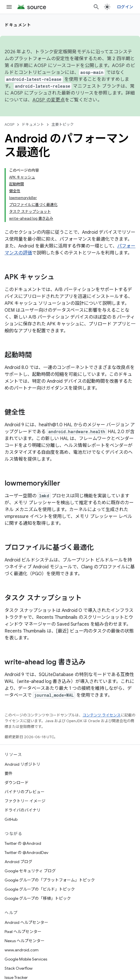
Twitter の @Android (23, 843)
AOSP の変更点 (49, 100)
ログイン (125, 7)
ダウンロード (17, 783)
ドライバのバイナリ (23, 810)
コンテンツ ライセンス (102, 715)
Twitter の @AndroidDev (26, 853)
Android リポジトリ (22, 764)
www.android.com (22, 950)
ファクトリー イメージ (25, 801)
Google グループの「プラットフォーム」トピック (50, 880)
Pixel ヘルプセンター (23, 932)
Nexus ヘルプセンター (25, 941)
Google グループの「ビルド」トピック (40, 889)
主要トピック (63, 124)
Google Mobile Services (26, 959)
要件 (9, 773)
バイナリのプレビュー (25, 792)
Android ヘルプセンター (26, 922)
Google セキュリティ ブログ (30, 871)
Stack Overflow (19, 968)
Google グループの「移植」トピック (38, 898)
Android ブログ (18, 862)
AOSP (9, 124)
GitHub (11, 819)
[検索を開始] (96, 7)
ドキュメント (18, 25)
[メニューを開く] (9, 7)
